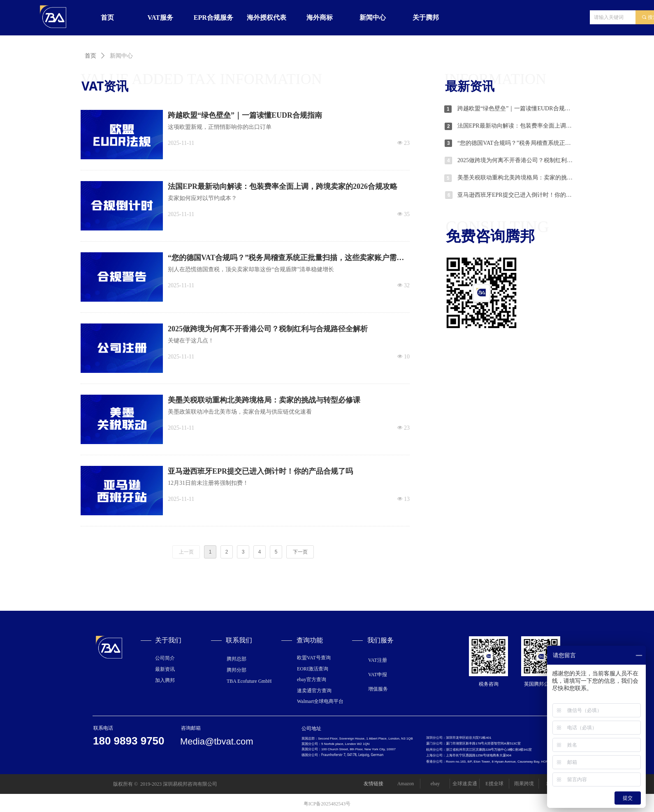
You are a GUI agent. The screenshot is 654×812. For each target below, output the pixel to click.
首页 (90, 56)
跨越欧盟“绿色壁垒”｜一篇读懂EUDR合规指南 (515, 108)
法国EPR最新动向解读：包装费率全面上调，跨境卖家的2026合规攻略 (515, 126)
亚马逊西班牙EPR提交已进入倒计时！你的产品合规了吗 (515, 195)
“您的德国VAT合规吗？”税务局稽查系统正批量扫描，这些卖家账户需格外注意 (515, 143)
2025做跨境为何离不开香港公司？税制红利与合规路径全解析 (515, 160)
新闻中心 (121, 56)
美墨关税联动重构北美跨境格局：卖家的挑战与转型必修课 (515, 178)
